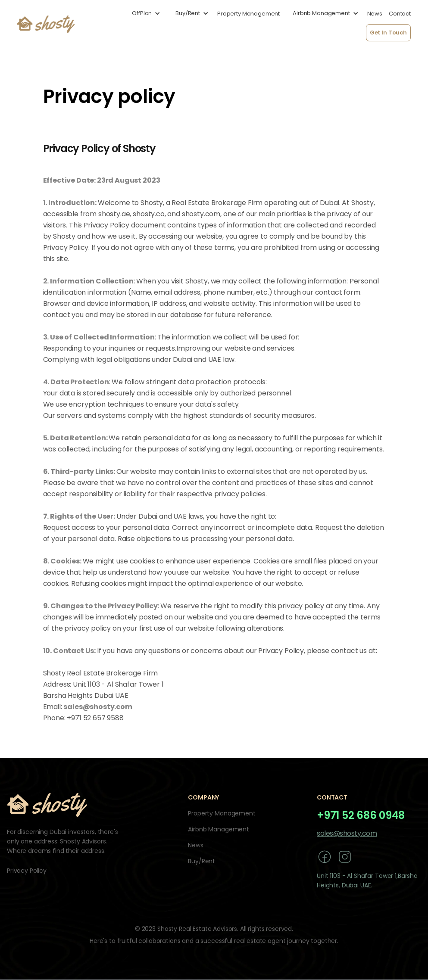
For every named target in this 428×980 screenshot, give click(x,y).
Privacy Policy (27, 871)
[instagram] (345, 857)
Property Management (222, 813)
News (195, 845)
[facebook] (325, 857)
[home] (46, 24)
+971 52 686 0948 (361, 815)
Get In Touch (388, 33)
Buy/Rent (202, 861)
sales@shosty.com (347, 834)
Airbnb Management (219, 829)
